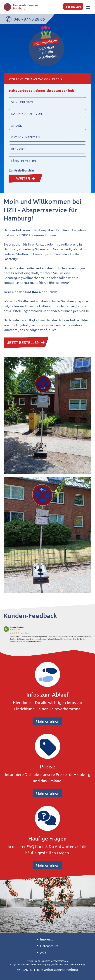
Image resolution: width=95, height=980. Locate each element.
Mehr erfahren (47, 721)
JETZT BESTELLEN (26, 342)
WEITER (26, 178)
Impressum (48, 939)
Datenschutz (49, 946)
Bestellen (73, 6)
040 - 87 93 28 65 (25, 19)
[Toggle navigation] (88, 7)
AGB (43, 952)
